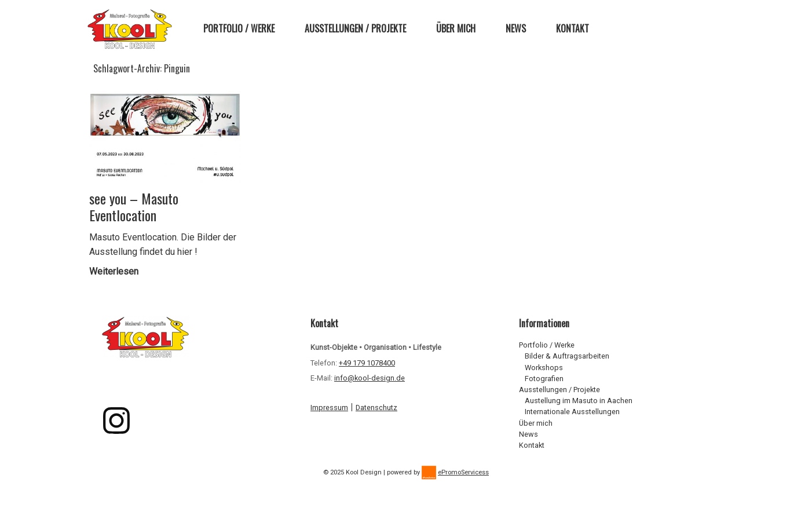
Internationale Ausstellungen (572, 412)
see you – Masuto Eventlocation (134, 207)
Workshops (544, 368)
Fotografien (544, 379)
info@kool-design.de (370, 378)
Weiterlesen (117, 271)
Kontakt (573, 28)
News (516, 28)
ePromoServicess (463, 472)
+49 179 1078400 (367, 363)
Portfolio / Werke (239, 28)
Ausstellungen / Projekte (355, 28)
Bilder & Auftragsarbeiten (567, 356)
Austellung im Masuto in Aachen (579, 401)
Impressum (329, 408)
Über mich (456, 28)
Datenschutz (376, 408)
